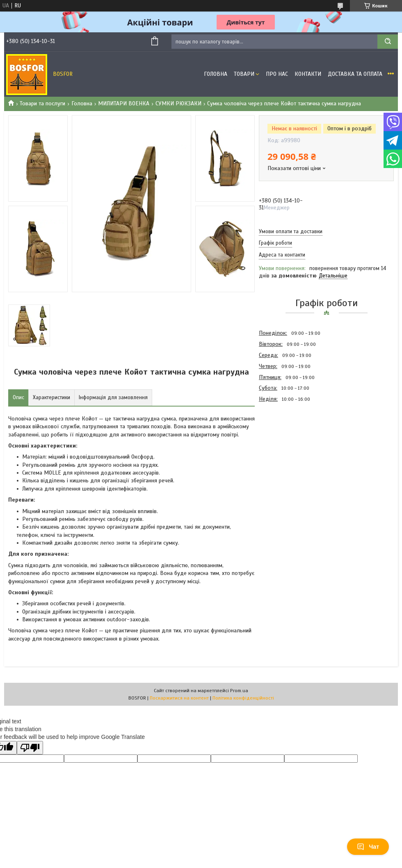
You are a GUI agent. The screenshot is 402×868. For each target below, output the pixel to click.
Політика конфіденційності (243, 698)
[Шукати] (388, 42)
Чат (368, 847)
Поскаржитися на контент (179, 698)
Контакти (308, 74)
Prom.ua (239, 691)
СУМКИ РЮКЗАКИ (178, 103)
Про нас (277, 74)
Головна (216, 74)
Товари (244, 74)
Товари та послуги (42, 103)
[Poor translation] (30, 748)
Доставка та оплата (355, 74)
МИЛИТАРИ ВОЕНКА (124, 103)
